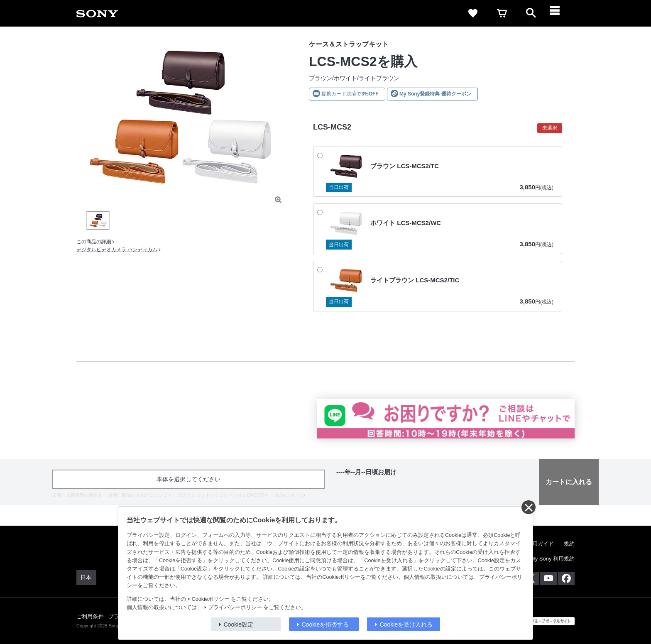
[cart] (502, 13)
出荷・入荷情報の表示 (75, 495)
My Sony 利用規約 (553, 559)
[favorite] (473, 13)
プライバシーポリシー (235, 607)
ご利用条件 (90, 616)
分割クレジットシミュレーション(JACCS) (221, 495)
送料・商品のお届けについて (138, 495)
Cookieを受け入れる (406, 624)
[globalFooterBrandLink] (543, 621)
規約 (569, 544)
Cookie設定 (239, 624)
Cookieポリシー (211, 599)
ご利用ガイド (538, 544)
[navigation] (560, 13)
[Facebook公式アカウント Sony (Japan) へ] (566, 578)
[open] (531, 13)
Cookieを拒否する (325, 624)
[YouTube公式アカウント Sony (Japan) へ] (548, 578)
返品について (289, 495)
